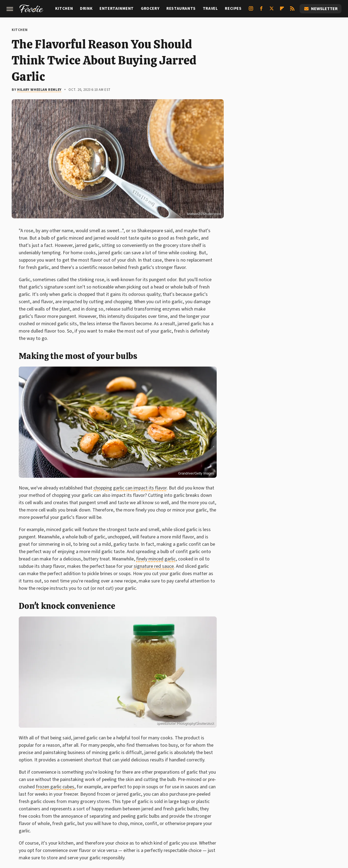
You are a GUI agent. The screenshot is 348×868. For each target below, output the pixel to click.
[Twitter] (272, 11)
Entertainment (117, 9)
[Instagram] (251, 11)
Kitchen (64, 9)
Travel (210, 9)
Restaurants (181, 9)
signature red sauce (154, 566)
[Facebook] (261, 11)
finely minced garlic (156, 559)
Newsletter (321, 9)
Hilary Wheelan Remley (39, 90)
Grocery (150, 9)
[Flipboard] (282, 11)
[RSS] (292, 11)
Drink (86, 9)
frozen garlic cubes (55, 787)
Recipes (233, 9)
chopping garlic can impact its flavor (130, 488)
